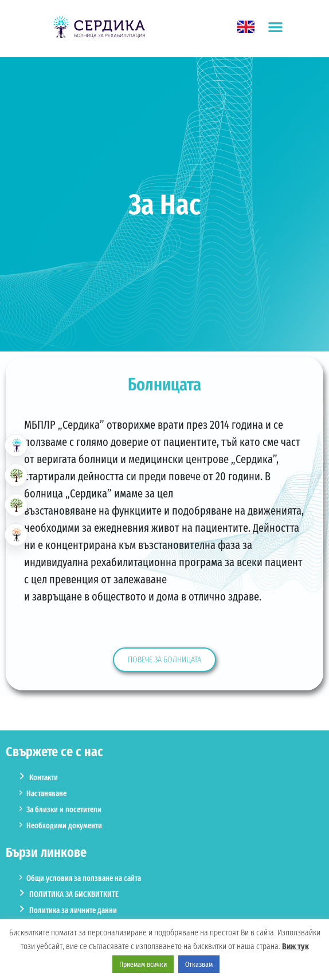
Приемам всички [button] (143, 964)
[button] (275, 27)
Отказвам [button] (199, 964)
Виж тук (295, 946)
